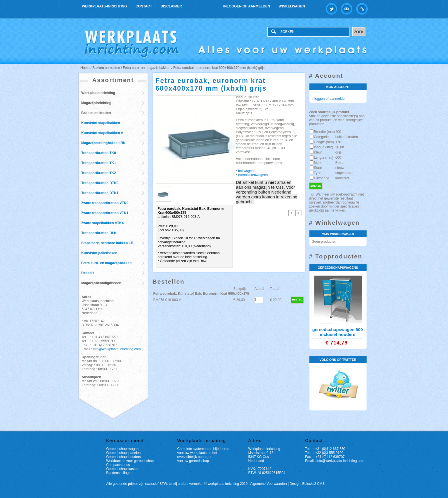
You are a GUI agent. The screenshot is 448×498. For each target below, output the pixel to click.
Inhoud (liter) (324, 147)
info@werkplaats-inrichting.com (117, 349)
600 (338, 158)
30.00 (340, 147)
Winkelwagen (292, 6)
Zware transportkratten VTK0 (105, 203)
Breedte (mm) (324, 132)
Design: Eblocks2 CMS (307, 484)
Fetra (339, 163)
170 (338, 142)
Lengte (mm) (324, 158)
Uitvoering (322, 178)
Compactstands (118, 465)
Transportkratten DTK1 (100, 193)
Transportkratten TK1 (99, 163)
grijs (339, 152)
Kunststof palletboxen (99, 253)
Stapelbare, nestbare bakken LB (107, 243)
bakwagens (246, 171)
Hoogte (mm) (324, 142)
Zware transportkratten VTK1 (105, 213)
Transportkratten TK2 (99, 173)
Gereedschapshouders (124, 457)
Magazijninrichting (96, 103)
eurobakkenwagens (253, 175)
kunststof (342, 178)
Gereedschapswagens (123, 449)
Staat (318, 168)
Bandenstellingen (119, 473)
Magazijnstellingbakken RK (104, 143)
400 (338, 132)
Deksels (88, 273)
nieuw (340, 168)
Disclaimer (171, 6)
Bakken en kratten (96, 113)
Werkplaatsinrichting (98, 93)
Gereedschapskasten (122, 469)
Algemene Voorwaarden (269, 484)
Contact (144, 6)
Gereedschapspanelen (124, 453)
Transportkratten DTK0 (100, 183)
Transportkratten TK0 (99, 153)
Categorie (321, 137)
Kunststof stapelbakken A (102, 133)
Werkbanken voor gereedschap (130, 461)
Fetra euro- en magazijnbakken (107, 263)
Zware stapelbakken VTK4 (103, 223)
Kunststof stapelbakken (101, 123)
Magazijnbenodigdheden (101, 283)
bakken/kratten (347, 137)
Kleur (318, 152)
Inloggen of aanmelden (247, 6)
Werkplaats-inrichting (105, 6)
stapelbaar (343, 173)
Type (318, 173)
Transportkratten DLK (99, 233)
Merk (318, 163)
